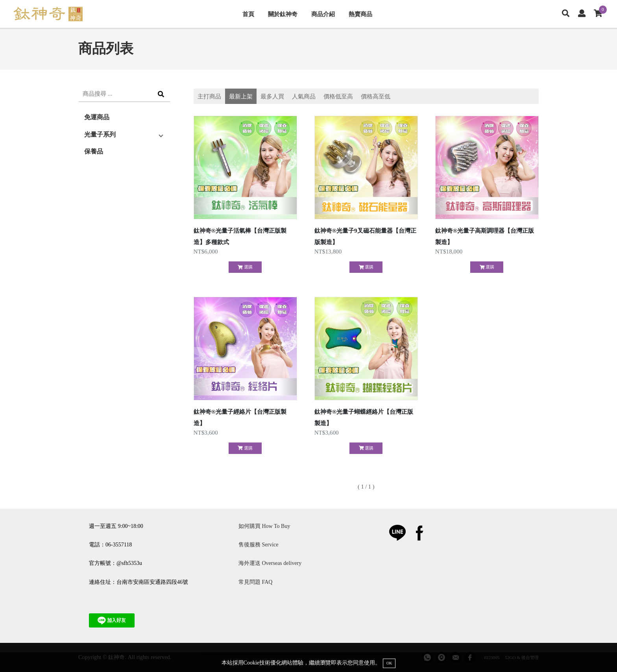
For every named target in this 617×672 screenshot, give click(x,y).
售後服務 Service (258, 545)
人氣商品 (304, 96)
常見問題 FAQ (255, 582)
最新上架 (241, 96)
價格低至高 (338, 96)
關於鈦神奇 (283, 14)
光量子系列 (100, 134)
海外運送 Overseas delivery (270, 563)
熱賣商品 (360, 14)
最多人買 (272, 96)
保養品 (94, 151)
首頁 (248, 14)
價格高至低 (376, 96)
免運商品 (97, 117)
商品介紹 (323, 14)
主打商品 (209, 96)
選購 (245, 267)
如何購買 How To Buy (264, 526)
